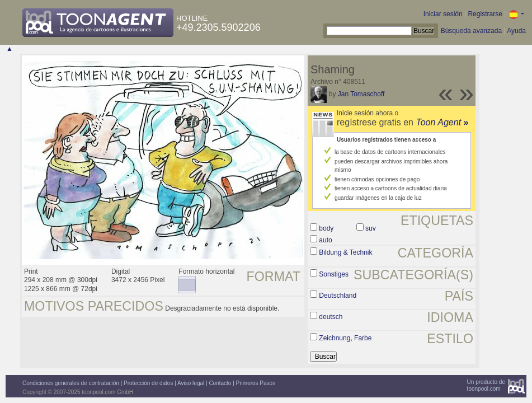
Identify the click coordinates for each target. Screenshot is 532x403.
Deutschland (338, 296)
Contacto (220, 383)
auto (325, 240)
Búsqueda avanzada (471, 31)
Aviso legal (191, 383)
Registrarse (485, 14)
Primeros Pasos (256, 383)
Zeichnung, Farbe (345, 338)
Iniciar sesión (443, 14)
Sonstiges (334, 274)
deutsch (331, 317)
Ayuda (516, 31)
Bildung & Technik (345, 252)
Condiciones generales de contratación (71, 383)
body (326, 228)
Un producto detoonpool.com (486, 385)
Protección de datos (148, 383)
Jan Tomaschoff (361, 94)
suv (371, 228)
